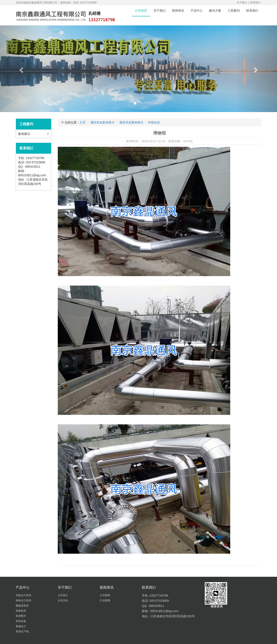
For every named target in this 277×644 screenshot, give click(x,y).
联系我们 (255, 3)
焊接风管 (21, 611)
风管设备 (21, 621)
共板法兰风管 (24, 595)
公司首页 (141, 11)
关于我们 (242, 3)
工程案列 (234, 11)
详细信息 (154, 122)
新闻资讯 (178, 11)
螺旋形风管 (23, 606)
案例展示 (25, 134)
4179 (187, 141)
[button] (21, 69)
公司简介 (63, 595)
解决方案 (215, 11)
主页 (83, 122)
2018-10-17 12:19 (153, 141)
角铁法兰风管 (24, 600)
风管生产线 (23, 631)
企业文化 (63, 600)
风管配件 (21, 616)
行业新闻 (105, 600)
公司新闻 (105, 595)
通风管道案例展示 (102, 122)
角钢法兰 (21, 626)
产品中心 (197, 11)
